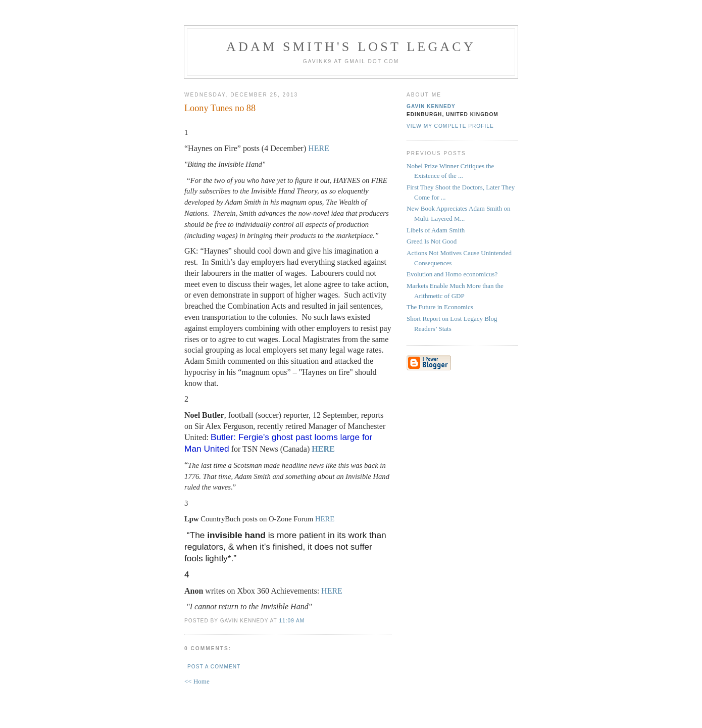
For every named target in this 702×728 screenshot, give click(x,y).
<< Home (197, 681)
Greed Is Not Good (432, 241)
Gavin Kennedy (431, 106)
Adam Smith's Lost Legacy (351, 47)
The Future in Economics (440, 307)
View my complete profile (450, 126)
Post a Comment (214, 667)
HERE (319, 148)
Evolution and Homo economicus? (452, 274)
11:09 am (292, 621)
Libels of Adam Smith (436, 230)
